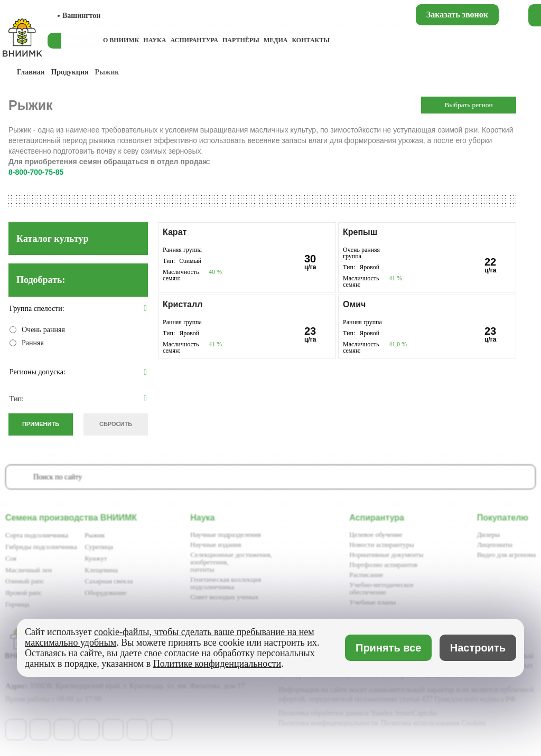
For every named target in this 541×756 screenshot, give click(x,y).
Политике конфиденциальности (217, 664)
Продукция (69, 72)
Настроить (478, 648)
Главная (31, 72)
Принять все (388, 648)
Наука (155, 40)
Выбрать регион (468, 105)
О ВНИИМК (121, 40)
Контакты (311, 40)
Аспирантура (194, 40)
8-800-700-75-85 (36, 172)
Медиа (276, 40)
